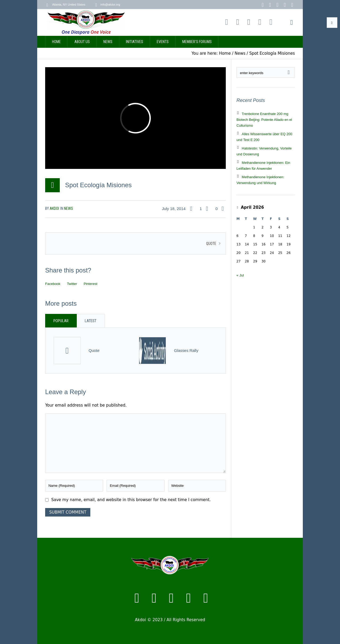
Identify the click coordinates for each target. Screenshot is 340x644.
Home (225, 53)
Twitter (72, 284)
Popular (61, 321)
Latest (91, 321)
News (240, 53)
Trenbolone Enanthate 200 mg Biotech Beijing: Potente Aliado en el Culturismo (264, 120)
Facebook (53, 284)
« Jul (240, 275)
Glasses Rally (186, 350)
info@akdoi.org (110, 5)
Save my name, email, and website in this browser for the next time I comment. (131, 500)
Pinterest (90, 284)
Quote (211, 244)
